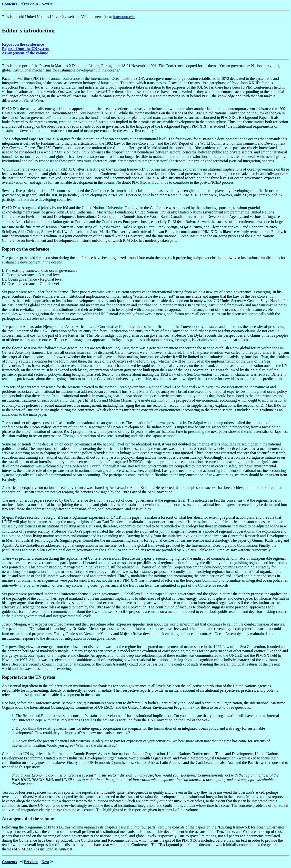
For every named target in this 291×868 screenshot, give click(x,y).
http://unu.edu (124, 17)
